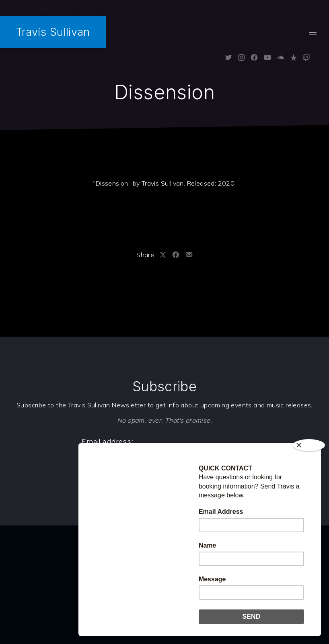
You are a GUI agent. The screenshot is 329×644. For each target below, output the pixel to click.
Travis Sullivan (53, 32)
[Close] (309, 445)
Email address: (107, 442)
